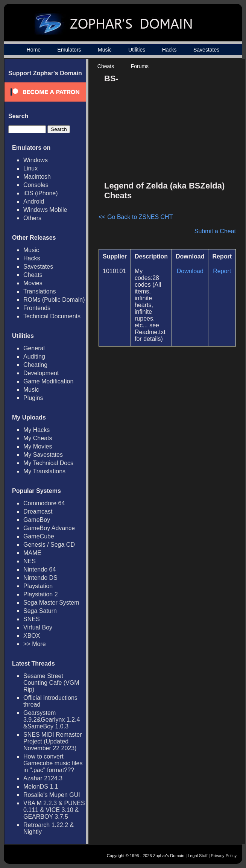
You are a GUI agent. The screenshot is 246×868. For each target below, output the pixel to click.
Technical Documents (52, 316)
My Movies (38, 446)
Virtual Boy (38, 627)
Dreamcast (38, 512)
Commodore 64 (44, 503)
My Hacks (36, 430)
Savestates (206, 50)
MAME (32, 553)
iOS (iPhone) (41, 193)
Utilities (137, 50)
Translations (40, 291)
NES (30, 561)
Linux (30, 168)
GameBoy (37, 520)
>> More (35, 644)
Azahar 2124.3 (43, 778)
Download (190, 271)
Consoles (36, 185)
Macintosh (37, 177)
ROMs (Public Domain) (54, 300)
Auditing (34, 356)
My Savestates (43, 455)
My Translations (44, 471)
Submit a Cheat (215, 231)
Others (32, 218)
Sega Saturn (40, 611)
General (34, 348)
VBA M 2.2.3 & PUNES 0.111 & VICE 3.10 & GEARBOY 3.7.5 (54, 810)
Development (41, 373)
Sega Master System (51, 603)
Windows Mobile (45, 210)
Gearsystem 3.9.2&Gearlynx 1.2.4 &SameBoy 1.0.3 (52, 720)
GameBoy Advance (49, 528)
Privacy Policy (224, 856)
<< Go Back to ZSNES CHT (136, 217)
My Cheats (38, 438)
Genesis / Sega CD (49, 545)
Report (222, 271)
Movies (33, 283)
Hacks (169, 50)
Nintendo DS (40, 578)
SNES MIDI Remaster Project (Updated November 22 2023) (53, 741)
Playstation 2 (41, 594)
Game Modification (48, 381)
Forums (140, 66)
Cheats (106, 66)
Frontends (37, 308)
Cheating (35, 365)
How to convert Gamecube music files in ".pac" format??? (53, 763)
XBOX (32, 636)
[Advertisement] (177, 123)
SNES (32, 619)
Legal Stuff (197, 856)
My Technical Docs (48, 463)
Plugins (33, 398)
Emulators (69, 50)
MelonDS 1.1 (41, 787)
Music (105, 50)
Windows (36, 160)
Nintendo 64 (39, 569)
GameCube (39, 536)
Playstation (38, 586)
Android (34, 201)
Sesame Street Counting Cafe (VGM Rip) (51, 683)
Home (34, 50)
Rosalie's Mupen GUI (52, 795)
